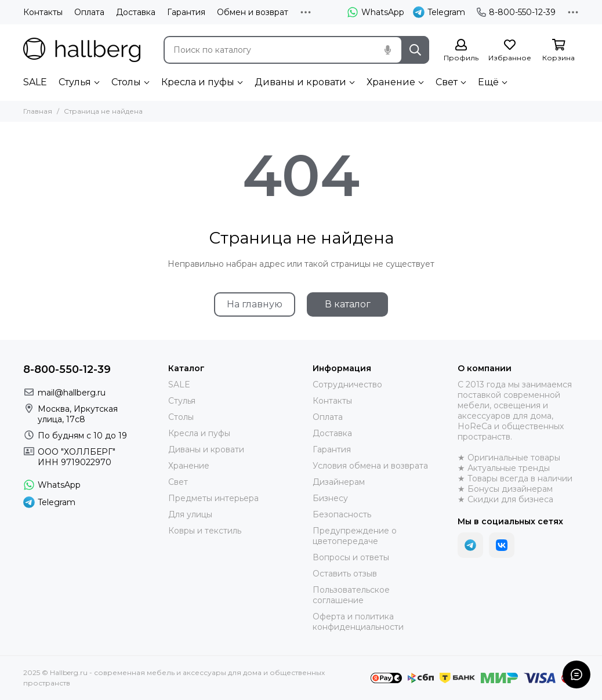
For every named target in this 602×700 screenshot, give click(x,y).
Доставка (136, 12)
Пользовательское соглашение (351, 595)
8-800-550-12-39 (516, 12)
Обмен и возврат (253, 12)
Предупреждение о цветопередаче (355, 536)
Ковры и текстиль (205, 531)
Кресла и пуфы (198, 82)
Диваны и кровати (300, 82)
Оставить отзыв (345, 574)
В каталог (348, 304)
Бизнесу (330, 498)
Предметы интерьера (213, 498)
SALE (35, 82)
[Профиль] (461, 51)
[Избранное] (510, 51)
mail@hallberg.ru (72, 393)
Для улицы (190, 514)
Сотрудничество (347, 385)
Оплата (89, 12)
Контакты (43, 12)
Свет (447, 82)
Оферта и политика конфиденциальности (358, 622)
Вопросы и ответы (351, 557)
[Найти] (415, 50)
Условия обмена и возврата (370, 466)
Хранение (391, 82)
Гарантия (186, 12)
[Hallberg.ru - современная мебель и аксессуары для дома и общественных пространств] (82, 50)
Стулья (75, 82)
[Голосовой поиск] (387, 50)
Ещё (488, 82)
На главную (255, 304)
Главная (38, 111)
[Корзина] (559, 51)
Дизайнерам (339, 482)
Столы (126, 82)
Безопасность (342, 514)
